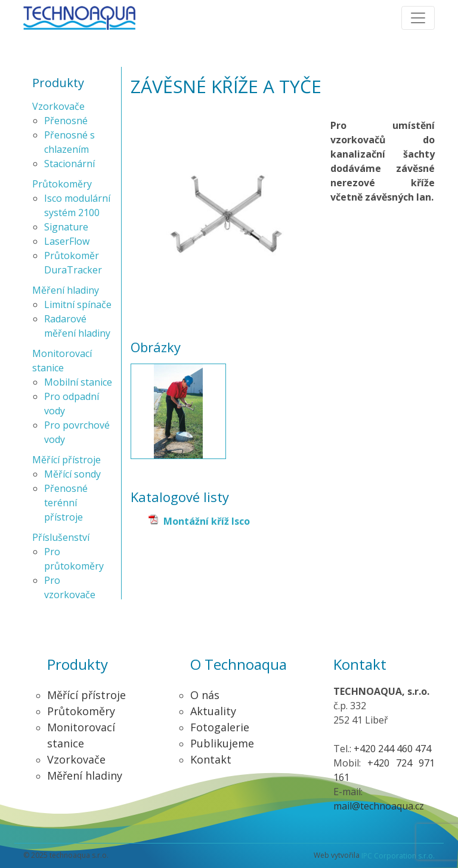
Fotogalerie (220, 727)
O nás (205, 695)
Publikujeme (222, 743)
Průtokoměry (62, 184)
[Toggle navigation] (418, 18)
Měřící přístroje (66, 460)
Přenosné (66, 121)
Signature (66, 227)
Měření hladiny (66, 290)
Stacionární (69, 164)
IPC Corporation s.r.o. (398, 856)
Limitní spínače (78, 304)
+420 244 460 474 (392, 749)
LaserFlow (67, 241)
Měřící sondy (72, 474)
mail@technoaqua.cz (379, 806)
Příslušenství (61, 537)
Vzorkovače (58, 106)
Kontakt (211, 759)
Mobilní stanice (78, 382)
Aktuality (213, 711)
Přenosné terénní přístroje (66, 503)
